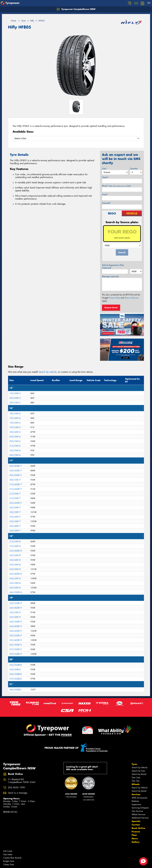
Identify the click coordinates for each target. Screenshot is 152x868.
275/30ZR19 (16, 649)
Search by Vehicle (140, 768)
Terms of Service (132, 298)
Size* (104, 169)
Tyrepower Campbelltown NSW (76, 9)
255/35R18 (15, 583)
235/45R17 (15, 517)
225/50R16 (15, 450)
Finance (136, 832)
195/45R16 (15, 418)
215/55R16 (15, 446)
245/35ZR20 (16, 674)
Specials (136, 821)
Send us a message (18, 793)
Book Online (138, 828)
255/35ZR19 (16, 636)
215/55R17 (15, 498)
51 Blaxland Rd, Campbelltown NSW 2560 (22, 781)
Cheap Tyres (9, 864)
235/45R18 (15, 565)
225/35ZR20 (16, 665)
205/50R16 (15, 437)
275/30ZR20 (16, 679)
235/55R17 (15, 521)
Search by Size (138, 771)
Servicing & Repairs (140, 808)
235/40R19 (15, 617)
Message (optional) (110, 276)
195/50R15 (15, 393)
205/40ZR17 (16, 466)
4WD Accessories (139, 798)
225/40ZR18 (16, 551)
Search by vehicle (48, 372)
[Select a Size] (76, 138)
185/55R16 (15, 414)
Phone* (116, 186)
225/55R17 (15, 512)
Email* (105, 194)
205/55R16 (15, 441)
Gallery (136, 842)
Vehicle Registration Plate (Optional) (113, 267)
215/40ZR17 (16, 484)
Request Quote (111, 308)
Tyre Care (136, 778)
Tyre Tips (135, 781)
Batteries (135, 801)
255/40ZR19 (16, 640)
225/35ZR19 (16, 603)
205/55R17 (15, 480)
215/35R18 (15, 542)
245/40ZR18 (16, 574)
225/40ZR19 (16, 608)
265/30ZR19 (16, 645)
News (135, 839)
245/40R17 (15, 526)
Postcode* (106, 203)
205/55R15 (15, 403)
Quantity (134, 169)
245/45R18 (15, 578)
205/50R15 (15, 398)
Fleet (134, 835)
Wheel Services (138, 814)
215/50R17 (15, 494)
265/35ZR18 (16, 592)
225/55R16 (15, 455)
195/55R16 (15, 427)
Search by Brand (139, 774)
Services (136, 794)
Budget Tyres (9, 861)
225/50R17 (15, 508)
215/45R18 (15, 546)
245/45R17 (15, 531)
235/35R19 (15, 612)
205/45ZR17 (16, 471)
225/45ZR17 (16, 503)
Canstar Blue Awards (12, 858)
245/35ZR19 (16, 622)
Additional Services (140, 818)
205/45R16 (15, 432)
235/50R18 (15, 569)
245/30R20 (15, 670)
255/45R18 (15, 588)
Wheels (136, 784)
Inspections (136, 804)
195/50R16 (15, 423)
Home (12, 21)
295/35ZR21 (16, 690)
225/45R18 (15, 555)
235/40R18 (15, 560)
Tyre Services (137, 811)
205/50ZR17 (16, 475)
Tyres (134, 764)
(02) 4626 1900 (17, 788)
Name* (105, 177)
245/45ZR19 (16, 631)
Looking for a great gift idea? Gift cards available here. (86, 768)
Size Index (8, 854)
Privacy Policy (114, 298)
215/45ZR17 (16, 489)
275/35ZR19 (16, 654)
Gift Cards (8, 851)
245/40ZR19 (16, 626)
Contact (136, 825)
